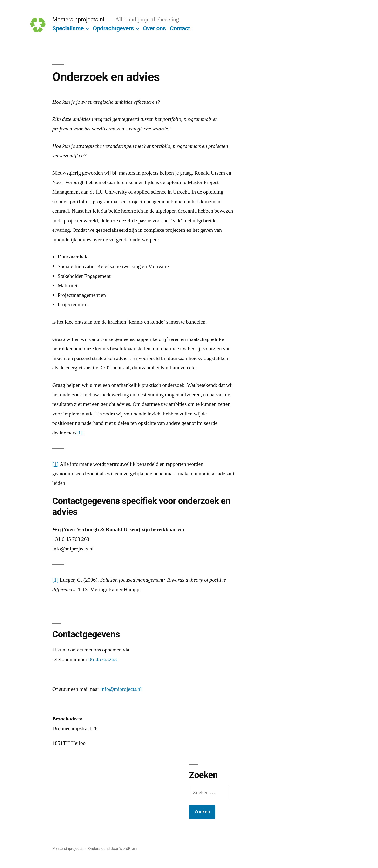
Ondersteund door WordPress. (113, 849)
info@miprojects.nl (121, 689)
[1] (80, 433)
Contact (180, 28)
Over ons (154, 28)
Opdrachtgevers (113, 28)
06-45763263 (103, 659)
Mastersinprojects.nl (78, 19)
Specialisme (68, 28)
